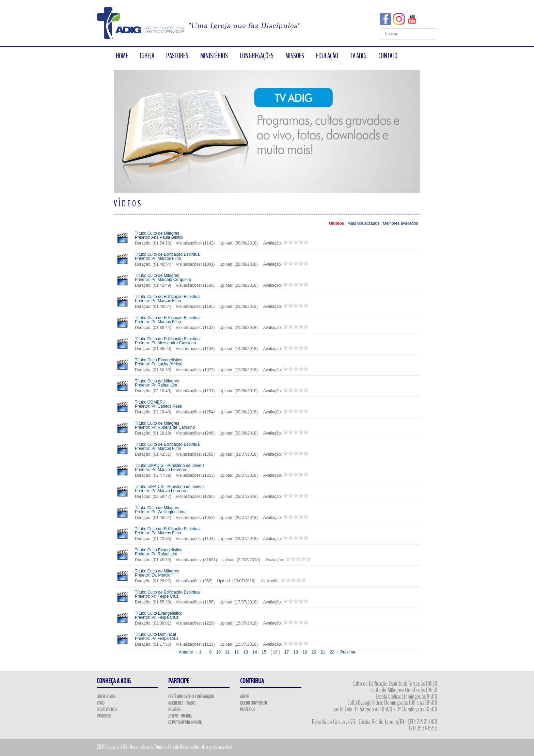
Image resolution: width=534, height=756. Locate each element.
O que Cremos (107, 710)
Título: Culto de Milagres (159, 235)
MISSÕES (295, 56)
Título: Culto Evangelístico (159, 362)
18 (295, 652)
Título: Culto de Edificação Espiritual (168, 256)
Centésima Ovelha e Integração (191, 697)
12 (237, 652)
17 (287, 652)
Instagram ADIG (399, 19)
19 (305, 652)
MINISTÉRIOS (214, 56)
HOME (122, 56)
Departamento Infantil (185, 723)
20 (314, 652)
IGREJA (147, 56)
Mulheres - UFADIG (182, 703)
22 (332, 652)
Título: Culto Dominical (157, 636)
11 (227, 652)
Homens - (175, 710)
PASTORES (177, 56)
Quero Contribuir (254, 703)
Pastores (104, 716)
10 (218, 652)
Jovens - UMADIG (180, 716)
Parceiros (248, 710)
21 (323, 652)
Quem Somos (106, 697)
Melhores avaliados (400, 223)
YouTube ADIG (412, 19)
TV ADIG (358, 56)
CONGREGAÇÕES (257, 56)
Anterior (186, 652)
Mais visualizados (363, 223)
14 (255, 652)
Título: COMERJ (158, 404)
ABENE (245, 697)
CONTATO (388, 56)
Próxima (348, 652)
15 (264, 652)
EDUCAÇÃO (327, 56)
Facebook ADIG (386, 19)
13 (246, 652)
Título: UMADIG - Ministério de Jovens (170, 468)
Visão (101, 703)
